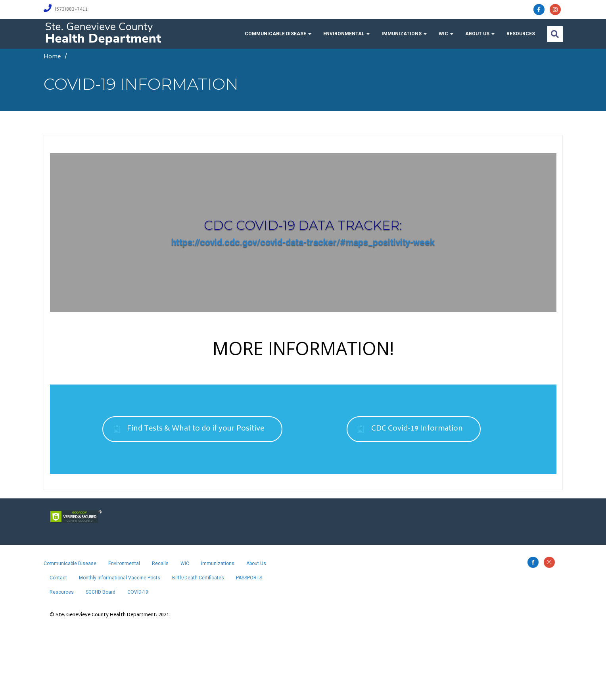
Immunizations (404, 34)
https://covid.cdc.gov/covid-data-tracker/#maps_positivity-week (303, 242)
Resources (521, 34)
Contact (58, 578)
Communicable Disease (278, 34)
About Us (480, 34)
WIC (446, 34)
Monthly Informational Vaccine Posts (120, 578)
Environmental (346, 34)
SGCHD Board (101, 592)
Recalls (160, 563)
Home (52, 57)
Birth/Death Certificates (198, 578)
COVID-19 (138, 592)
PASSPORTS (249, 578)
